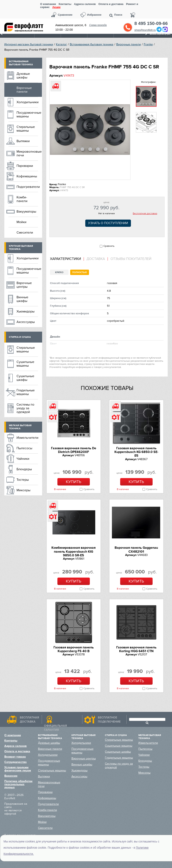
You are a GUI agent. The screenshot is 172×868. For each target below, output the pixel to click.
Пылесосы (24, 448)
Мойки (21, 222)
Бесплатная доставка (145, 214)
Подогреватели (28, 187)
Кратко (59, 272)
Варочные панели (129, 44)
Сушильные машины (25, 364)
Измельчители (27, 438)
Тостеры (23, 480)
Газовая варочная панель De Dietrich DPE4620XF (74, 450)
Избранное (94, 15)
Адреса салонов (85, 4)
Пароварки (25, 166)
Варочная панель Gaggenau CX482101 (136, 550)
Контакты (65, 4)
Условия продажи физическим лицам (18, 769)
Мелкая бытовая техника (20, 427)
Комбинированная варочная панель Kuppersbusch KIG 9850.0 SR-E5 (74, 552)
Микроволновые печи (29, 153)
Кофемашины (27, 176)
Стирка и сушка (20, 337)
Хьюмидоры (26, 311)
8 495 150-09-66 (151, 23)
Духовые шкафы (23, 76)
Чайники (23, 459)
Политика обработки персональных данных (18, 784)
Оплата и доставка (111, 4)
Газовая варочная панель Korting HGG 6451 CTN (136, 649)
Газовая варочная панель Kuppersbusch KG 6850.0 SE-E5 (136, 452)
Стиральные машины (26, 129)
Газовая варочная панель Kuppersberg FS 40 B (74, 649)
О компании (48, 4)
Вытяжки (23, 141)
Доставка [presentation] (96, 259)
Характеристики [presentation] (65, 259)
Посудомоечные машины (29, 115)
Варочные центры (24, 285)
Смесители (25, 233)
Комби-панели (22, 199)
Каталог (61, 44)
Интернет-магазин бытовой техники (29, 44)
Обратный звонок (128, 27)
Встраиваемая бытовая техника (92, 44)
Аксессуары (26, 322)
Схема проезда (98, 25)
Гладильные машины (26, 392)
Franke (148, 44)
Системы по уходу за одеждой (25, 408)
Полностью (80, 272)
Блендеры (24, 469)
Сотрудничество (15, 762)
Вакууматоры (26, 212)
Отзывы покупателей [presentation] (131, 259)
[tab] (67, 259)
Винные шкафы (22, 299)
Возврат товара (15, 757)
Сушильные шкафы (25, 378)
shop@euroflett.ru (145, 30)
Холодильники (28, 102)
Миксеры (23, 490)
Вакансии (11, 776)
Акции (56, 7)
